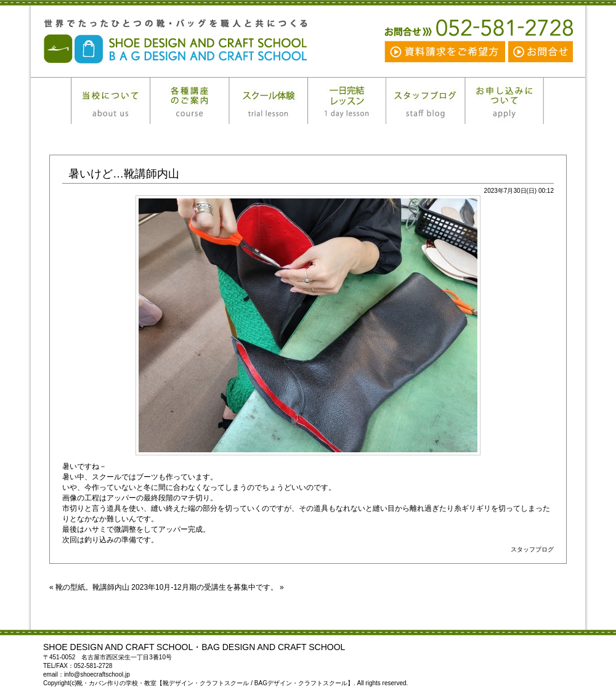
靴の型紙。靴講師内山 (92, 587)
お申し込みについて (505, 101)
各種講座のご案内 (189, 101)
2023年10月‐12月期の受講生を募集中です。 (204, 587)
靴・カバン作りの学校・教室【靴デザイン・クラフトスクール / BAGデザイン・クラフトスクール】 (197, 42)
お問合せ (540, 51)
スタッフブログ (426, 101)
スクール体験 (268, 101)
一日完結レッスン (347, 101)
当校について (110, 101)
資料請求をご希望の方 (446, 51)
